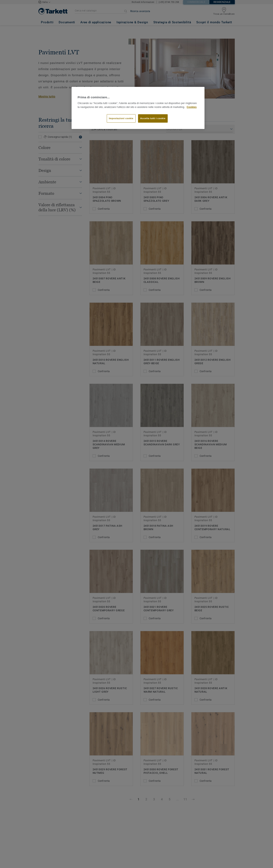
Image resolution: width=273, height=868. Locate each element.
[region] (138, 108)
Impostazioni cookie (121, 118)
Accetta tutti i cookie (153, 118)
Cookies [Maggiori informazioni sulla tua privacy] (192, 107)
